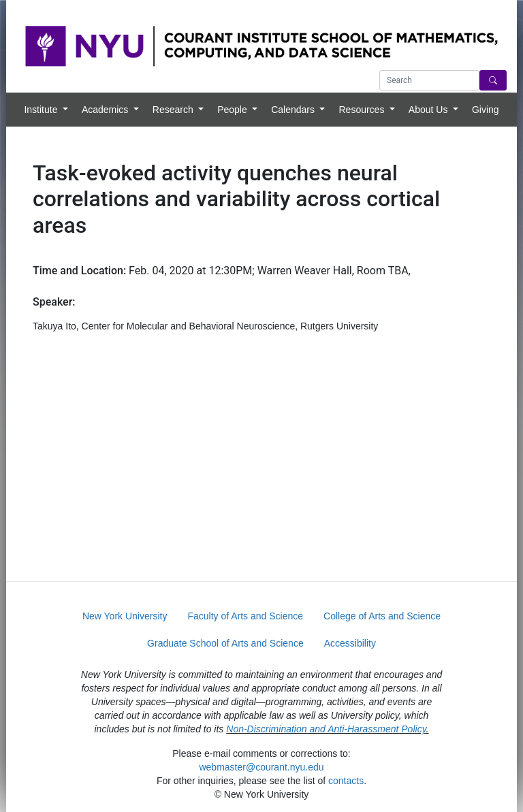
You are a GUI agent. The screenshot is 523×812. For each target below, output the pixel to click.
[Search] (493, 80)
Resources (363, 110)
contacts (346, 781)
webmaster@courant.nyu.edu (261, 767)
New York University (125, 616)
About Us (429, 110)
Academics (106, 110)
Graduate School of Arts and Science (225, 643)
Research (174, 110)
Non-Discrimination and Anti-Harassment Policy (326, 729)
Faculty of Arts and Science (245, 616)
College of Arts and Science (382, 616)
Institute (42, 110)
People (233, 110)
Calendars (294, 110)
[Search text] (429, 80)
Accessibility (350, 643)
